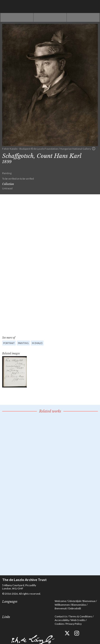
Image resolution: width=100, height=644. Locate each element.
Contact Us (61, 616)
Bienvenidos (79, 605)
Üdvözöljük (74, 601)
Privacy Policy (74, 624)
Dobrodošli (75, 608)
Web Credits (78, 620)
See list (50, 17)
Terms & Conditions (81, 616)
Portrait (9, 343)
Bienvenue (89, 601)
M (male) (37, 343)
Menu (94, 6)
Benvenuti (61, 608)
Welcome (60, 601)
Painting (23, 343)
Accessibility (62, 620)
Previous (17, 17)
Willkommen (62, 605)
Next (83, 17)
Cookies (59, 624)
